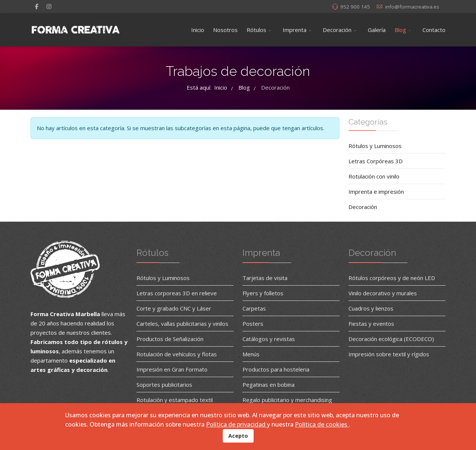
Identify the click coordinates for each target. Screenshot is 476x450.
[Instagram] (49, 6)
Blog (400, 30)
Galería (377, 30)
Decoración (337, 30)
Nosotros (225, 30)
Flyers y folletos (263, 293)
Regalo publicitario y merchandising (287, 400)
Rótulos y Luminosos (375, 146)
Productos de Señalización (170, 339)
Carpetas (254, 308)
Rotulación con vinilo (374, 176)
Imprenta (295, 30)
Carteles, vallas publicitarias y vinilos (182, 324)
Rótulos (256, 30)
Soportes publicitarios (164, 385)
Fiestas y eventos (371, 324)
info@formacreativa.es (412, 7)
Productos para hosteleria (276, 369)
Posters (253, 324)
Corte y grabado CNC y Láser (174, 308)
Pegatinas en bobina (268, 385)
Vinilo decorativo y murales (383, 293)
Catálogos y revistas (269, 339)
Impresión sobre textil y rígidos (389, 354)
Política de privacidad (237, 424)
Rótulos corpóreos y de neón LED (392, 278)
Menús (251, 354)
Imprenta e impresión (376, 192)
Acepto (238, 436)
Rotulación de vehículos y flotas (177, 354)
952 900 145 (355, 7)
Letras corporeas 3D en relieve (177, 293)
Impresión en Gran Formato (172, 369)
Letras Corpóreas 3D (376, 161)
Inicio (198, 30)
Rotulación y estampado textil (175, 400)
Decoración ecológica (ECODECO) (391, 339)
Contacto (434, 30)
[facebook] (37, 6)
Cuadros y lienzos (371, 308)
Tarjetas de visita (265, 278)
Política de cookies (322, 424)
